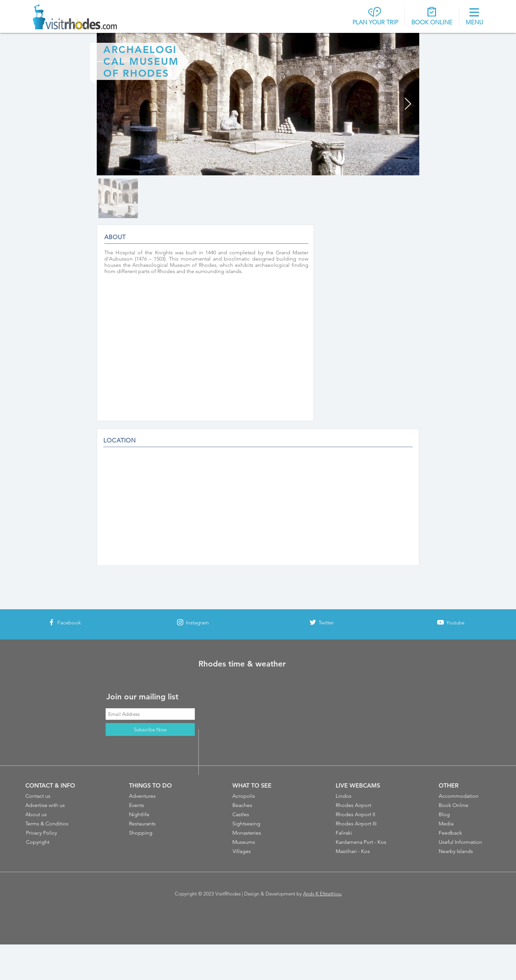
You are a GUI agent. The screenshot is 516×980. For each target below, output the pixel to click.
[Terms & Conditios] (52, 824)
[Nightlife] (155, 815)
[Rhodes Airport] (362, 805)
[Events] (155, 805)
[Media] (465, 824)
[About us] (52, 815)
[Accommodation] (465, 796)
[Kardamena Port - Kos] (362, 842)
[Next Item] (408, 104)
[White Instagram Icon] (180, 622)
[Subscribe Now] (150, 729)
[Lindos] (362, 796)
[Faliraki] (362, 833)
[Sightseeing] (259, 824)
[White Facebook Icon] (52, 622)
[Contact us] (52, 796)
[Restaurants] (155, 824)
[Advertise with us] (52, 805)
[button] (474, 17)
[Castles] (259, 815)
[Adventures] (155, 796)
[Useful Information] (465, 842)
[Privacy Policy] (52, 833)
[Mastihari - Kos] (362, 851)
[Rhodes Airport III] (362, 824)
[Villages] (259, 851)
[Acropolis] (259, 796)
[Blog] (465, 815)
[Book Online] (465, 805)
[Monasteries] (259, 833)
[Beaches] (259, 805)
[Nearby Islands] (465, 851)
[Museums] (259, 842)
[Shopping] (155, 833)
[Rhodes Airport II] (362, 815)
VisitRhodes (228, 894)
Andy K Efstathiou (322, 894)
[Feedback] (465, 833)
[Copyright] (52, 842)
